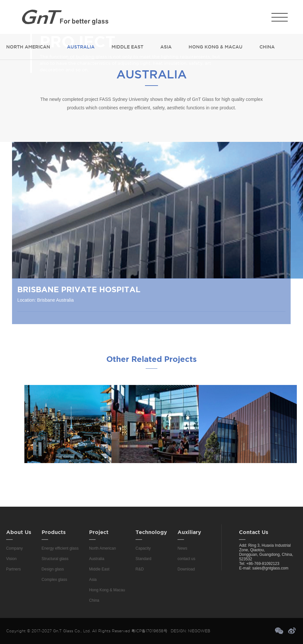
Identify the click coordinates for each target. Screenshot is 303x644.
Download (186, 569)
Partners (13, 569)
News (182, 548)
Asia (166, 47)
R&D (140, 569)
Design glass (53, 569)
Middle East (127, 47)
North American (28, 47)
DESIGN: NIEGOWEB (191, 631)
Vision (11, 559)
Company (14, 548)
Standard (144, 559)
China (267, 47)
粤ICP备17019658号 (149, 631)
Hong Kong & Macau (216, 47)
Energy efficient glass (60, 548)
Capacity (143, 548)
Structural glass (55, 559)
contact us (186, 559)
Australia (81, 47)
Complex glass (54, 580)
